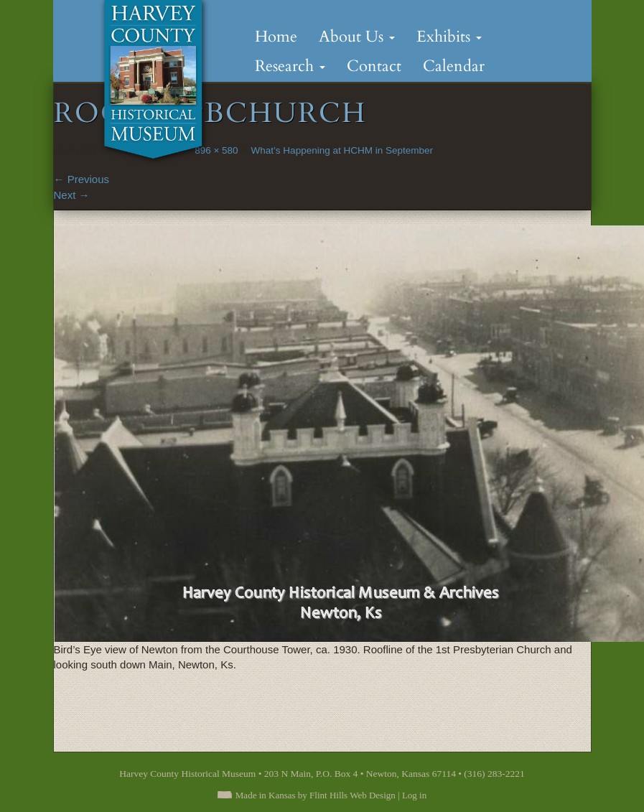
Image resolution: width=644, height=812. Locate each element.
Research (290, 66)
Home (276, 37)
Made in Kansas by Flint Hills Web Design (316, 795)
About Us (357, 37)
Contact (374, 66)
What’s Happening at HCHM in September (342, 150)
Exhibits (449, 37)
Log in (414, 795)
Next (72, 195)
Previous (82, 179)
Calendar (454, 66)
